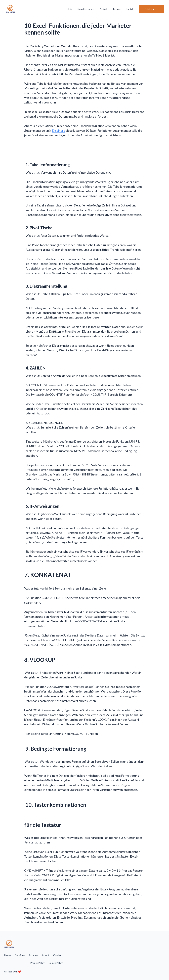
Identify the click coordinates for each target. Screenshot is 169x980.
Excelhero (58, 130)
